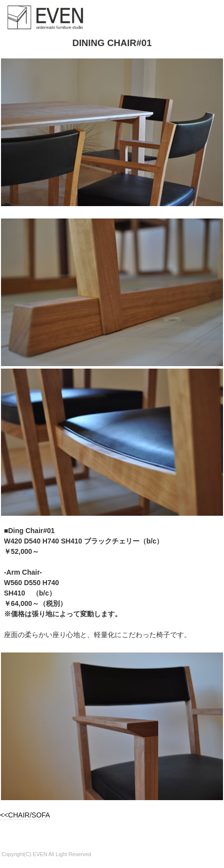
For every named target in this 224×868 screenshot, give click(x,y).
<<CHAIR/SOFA (25, 815)
